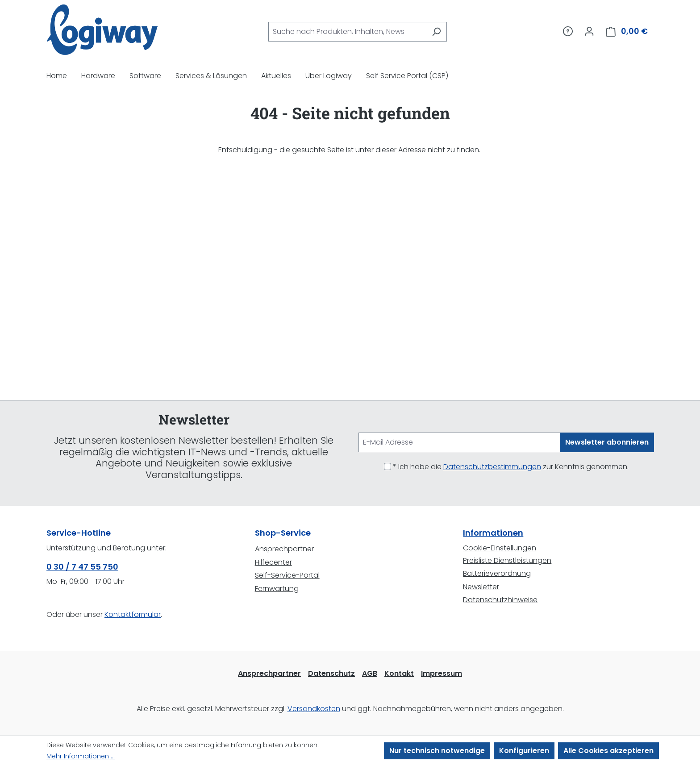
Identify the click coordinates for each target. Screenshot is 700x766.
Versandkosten (314, 709)
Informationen (493, 533)
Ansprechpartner (284, 549)
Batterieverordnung (497, 573)
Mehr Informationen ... (81, 756)
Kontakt (399, 673)
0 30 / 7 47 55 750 (82, 567)
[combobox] (347, 32)
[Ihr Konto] (589, 31)
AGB (370, 673)
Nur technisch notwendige (437, 751)
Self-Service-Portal (287, 575)
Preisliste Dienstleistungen (507, 560)
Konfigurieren (524, 751)
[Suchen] (436, 32)
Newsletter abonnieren (607, 442)
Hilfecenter (273, 562)
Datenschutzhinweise (500, 600)
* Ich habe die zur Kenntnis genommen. (511, 467)
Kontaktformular (133, 614)
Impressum (442, 673)
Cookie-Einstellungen (500, 548)
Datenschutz (331, 673)
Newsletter (481, 587)
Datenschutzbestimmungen (492, 467)
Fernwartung (277, 589)
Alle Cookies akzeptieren (608, 751)
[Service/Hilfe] (568, 31)
